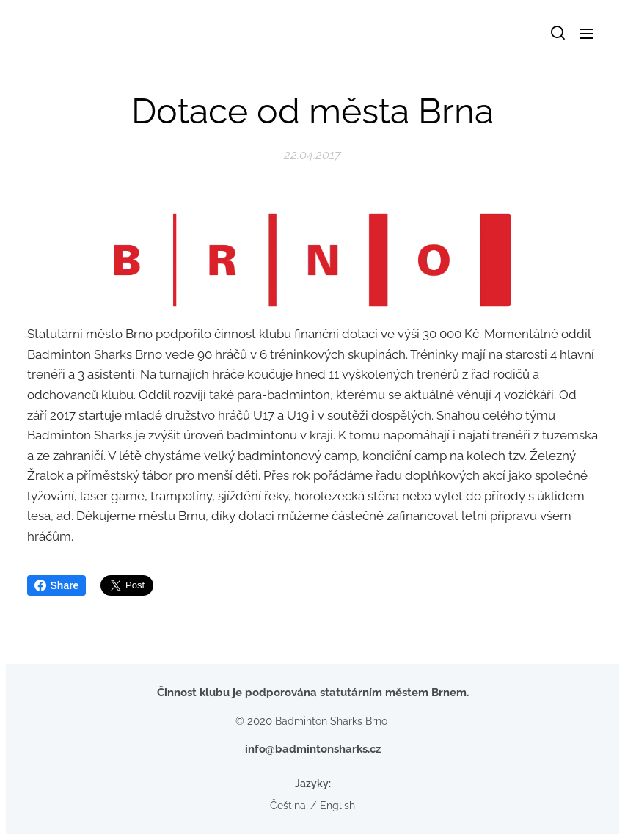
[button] (557, 33)
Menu (586, 34)
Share (57, 585)
